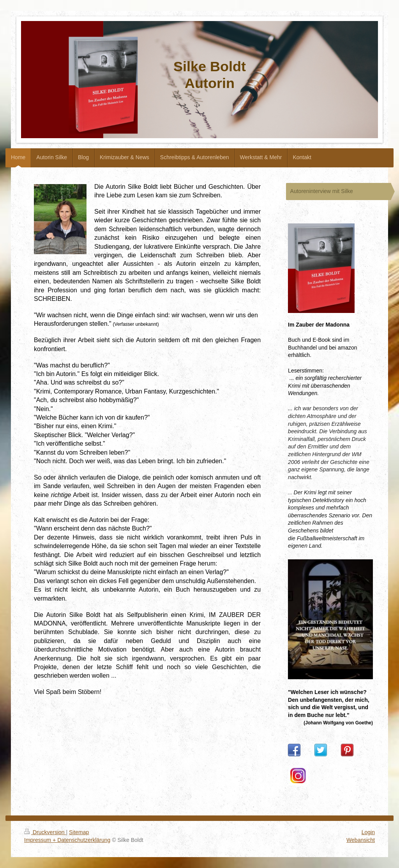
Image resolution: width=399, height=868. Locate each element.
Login (368, 832)
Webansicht (361, 840)
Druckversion (45, 832)
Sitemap (79, 832)
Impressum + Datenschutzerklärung (67, 840)
